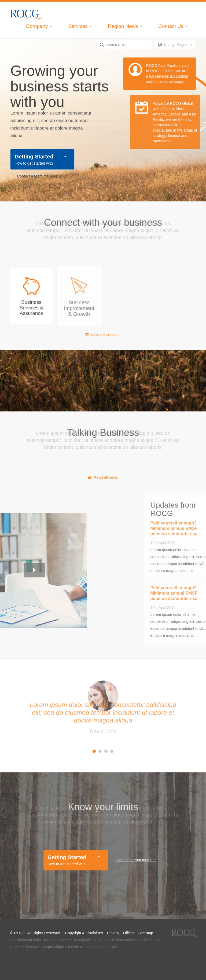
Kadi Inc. (26, 15)
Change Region (178, 45)
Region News (125, 26)
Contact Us (173, 26)
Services (80, 26)
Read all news (103, 477)
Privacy (113, 933)
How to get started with (40, 159)
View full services (103, 334)
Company (39, 26)
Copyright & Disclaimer (84, 933)
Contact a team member (37, 176)
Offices (129, 933)
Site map (146, 933)
